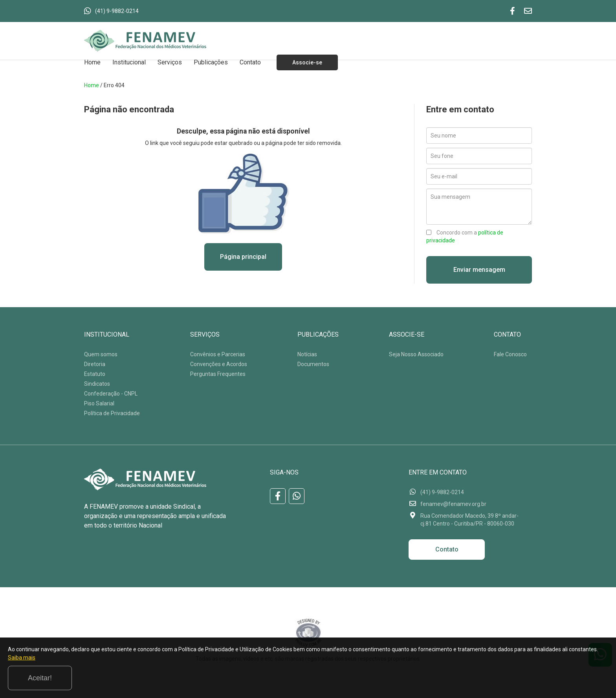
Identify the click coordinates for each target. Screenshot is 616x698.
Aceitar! (576, 678)
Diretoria (95, 364)
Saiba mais (87, 680)
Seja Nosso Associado (416, 354)
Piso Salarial (99, 403)
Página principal (243, 257)
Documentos (313, 364)
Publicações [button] (211, 62)
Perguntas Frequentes (218, 374)
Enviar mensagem (479, 270)
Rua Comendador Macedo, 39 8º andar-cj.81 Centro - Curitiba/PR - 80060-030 (469, 520)
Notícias (307, 354)
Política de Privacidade (112, 413)
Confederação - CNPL (111, 394)
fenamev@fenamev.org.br (453, 504)
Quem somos (101, 354)
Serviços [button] (170, 62)
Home (92, 62)
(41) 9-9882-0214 (117, 11)
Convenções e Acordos (219, 364)
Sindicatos (97, 384)
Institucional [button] (129, 62)
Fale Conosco (510, 354)
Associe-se (307, 62)
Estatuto (95, 374)
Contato (250, 62)
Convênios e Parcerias (218, 354)
